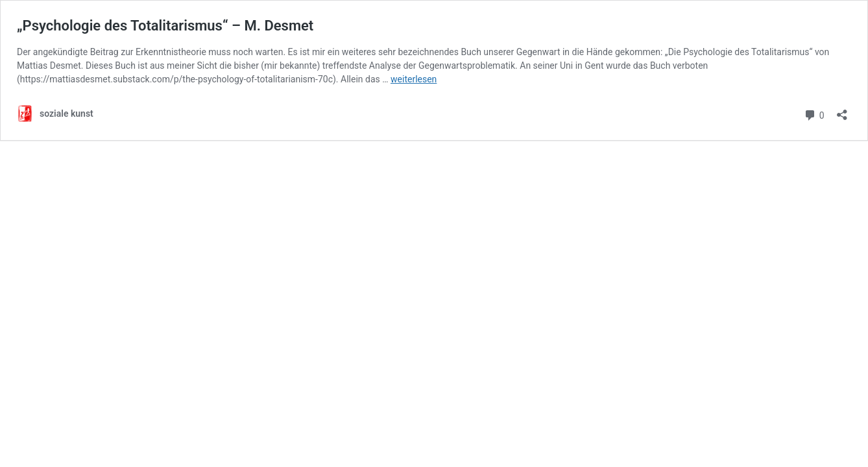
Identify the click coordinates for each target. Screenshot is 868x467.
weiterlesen (414, 79)
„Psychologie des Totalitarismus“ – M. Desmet (165, 26)
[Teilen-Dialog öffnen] (842, 111)
